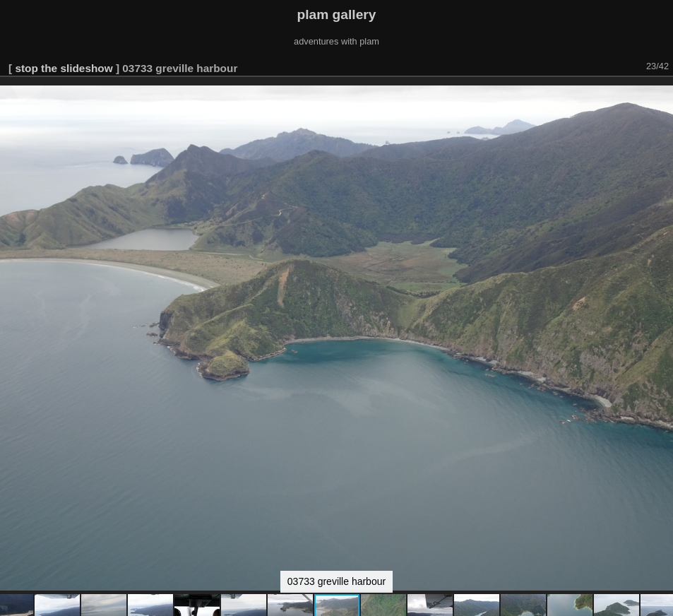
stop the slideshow (64, 68)
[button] (660, 97)
